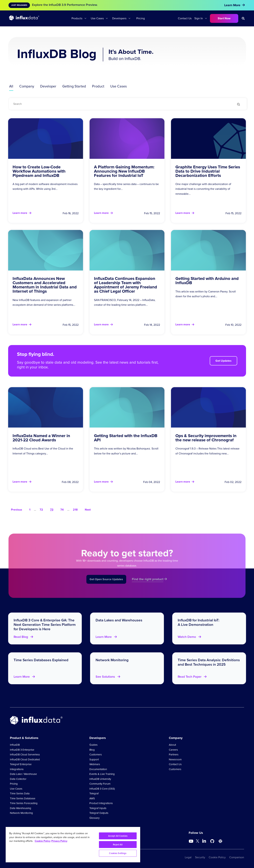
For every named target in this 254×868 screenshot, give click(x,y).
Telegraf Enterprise (21, 764)
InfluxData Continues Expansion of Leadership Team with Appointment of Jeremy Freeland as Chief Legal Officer (125, 285)
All (11, 86)
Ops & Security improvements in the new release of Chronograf (206, 438)
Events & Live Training (102, 774)
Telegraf (94, 793)
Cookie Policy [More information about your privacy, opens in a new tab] (43, 841)
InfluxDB (15, 745)
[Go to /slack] (220, 841)
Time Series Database (23, 798)
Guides (93, 745)
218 (75, 510)
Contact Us (185, 18)
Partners (174, 755)
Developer (48, 86)
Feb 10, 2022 (233, 325)
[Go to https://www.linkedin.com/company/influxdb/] (204, 841)
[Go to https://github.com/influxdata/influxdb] (212, 841)
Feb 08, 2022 (70, 482)
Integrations (17, 769)
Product (98, 86)
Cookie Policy (217, 857)
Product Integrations (101, 803)
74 (62, 510)
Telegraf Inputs (98, 808)
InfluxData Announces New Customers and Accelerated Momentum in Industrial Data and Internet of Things (45, 285)
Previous (17, 510)
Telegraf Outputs (99, 813)
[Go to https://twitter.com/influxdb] (198, 842)
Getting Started (74, 86)
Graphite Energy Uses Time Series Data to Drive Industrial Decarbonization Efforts (208, 171)
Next (88, 510)
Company (27, 86)
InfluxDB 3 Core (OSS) (102, 789)
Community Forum (100, 784)
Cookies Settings (118, 853)
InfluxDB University (100, 779)
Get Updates (223, 361)
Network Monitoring (21, 813)
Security (200, 857)
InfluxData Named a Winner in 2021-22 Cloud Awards (41, 438)
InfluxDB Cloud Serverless (25, 755)
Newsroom (175, 759)
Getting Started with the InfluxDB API (126, 438)
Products (77, 18)
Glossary (94, 818)
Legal (188, 857)
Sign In (199, 18)
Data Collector (18, 779)
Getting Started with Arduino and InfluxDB (207, 281)
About (172, 745)
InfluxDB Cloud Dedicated (25, 759)
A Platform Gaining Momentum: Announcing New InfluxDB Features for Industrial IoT (124, 171)
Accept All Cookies (118, 836)
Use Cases (97, 18)
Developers (119, 18)
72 (41, 510)
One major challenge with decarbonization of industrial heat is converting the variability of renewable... (203, 189)
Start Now (224, 18)
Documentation (98, 769)
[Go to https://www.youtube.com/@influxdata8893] (191, 841)
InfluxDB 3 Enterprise (22, 750)
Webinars (95, 764)
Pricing (141, 18)
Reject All (118, 845)
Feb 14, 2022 (152, 325)
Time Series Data (20, 793)
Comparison (237, 857)
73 (52, 510)
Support (94, 759)
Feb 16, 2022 (71, 213)
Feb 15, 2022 (152, 213)
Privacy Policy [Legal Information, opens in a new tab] (59, 841)
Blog (92, 750)
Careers (173, 750)
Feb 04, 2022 (152, 482)
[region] (73, 845)
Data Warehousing (21, 808)
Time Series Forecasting (24, 803)
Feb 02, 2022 (233, 482)
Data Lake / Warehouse (23, 774)
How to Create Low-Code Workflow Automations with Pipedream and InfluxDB (39, 171)
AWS (92, 798)
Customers (96, 755)
